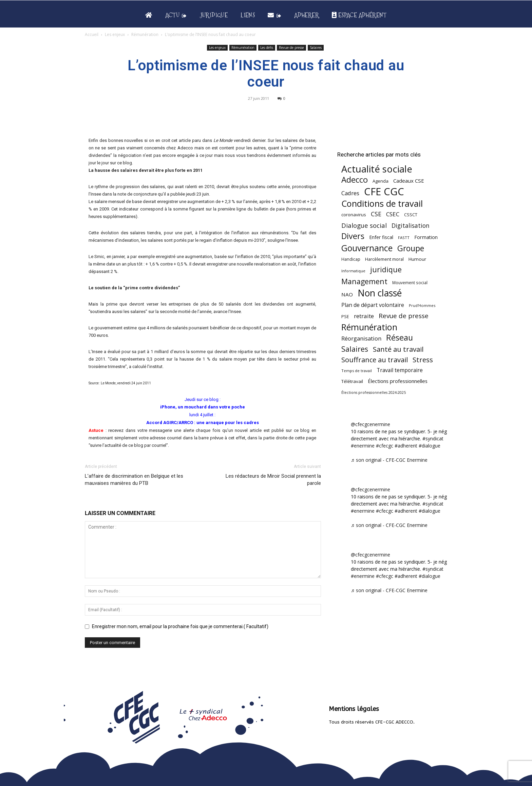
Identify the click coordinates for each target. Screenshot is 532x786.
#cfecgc (385, 446)
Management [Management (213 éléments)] (364, 281)
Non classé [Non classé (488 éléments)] (380, 293)
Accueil (92, 34)
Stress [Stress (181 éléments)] (423, 360)
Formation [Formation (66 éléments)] (426, 237)
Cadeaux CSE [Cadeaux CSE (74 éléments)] (409, 181)
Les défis (267, 48)
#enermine (363, 446)
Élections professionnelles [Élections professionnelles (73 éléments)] (398, 381)
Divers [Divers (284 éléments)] (353, 236)
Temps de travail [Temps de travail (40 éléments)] (357, 371)
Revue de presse (291, 48)
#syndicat (433, 438)
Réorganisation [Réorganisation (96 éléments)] (361, 338)
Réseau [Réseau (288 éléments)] (400, 338)
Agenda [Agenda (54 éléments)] (381, 181)
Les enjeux (115, 34)
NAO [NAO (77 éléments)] (347, 294)
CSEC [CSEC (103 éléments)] (393, 214)
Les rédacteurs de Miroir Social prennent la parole (273, 480)
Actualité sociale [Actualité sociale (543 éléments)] (377, 169)
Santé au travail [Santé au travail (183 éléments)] (398, 349)
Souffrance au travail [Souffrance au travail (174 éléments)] (375, 360)
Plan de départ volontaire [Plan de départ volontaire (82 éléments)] (373, 305)
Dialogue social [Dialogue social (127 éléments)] (364, 225)
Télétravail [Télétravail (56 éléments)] (352, 381)
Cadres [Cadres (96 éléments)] (350, 193)
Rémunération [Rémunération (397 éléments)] (369, 327)
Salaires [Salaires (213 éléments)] (355, 349)
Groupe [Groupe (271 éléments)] (411, 248)
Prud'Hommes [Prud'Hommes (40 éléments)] (422, 305)
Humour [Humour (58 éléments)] (417, 259)
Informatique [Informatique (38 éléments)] (353, 271)
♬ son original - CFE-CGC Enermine (389, 460)
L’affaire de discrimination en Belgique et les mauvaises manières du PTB (134, 480)
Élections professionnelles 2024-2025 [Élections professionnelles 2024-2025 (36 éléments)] (374, 392)
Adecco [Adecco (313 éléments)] (355, 179)
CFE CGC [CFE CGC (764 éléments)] (384, 192)
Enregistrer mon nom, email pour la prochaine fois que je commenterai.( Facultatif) (180, 626)
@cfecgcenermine (370, 424)
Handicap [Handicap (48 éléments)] (351, 259)
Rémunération (145, 34)
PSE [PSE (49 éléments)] (345, 317)
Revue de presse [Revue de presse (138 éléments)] (404, 316)
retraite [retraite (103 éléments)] (364, 316)
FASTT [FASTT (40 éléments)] (404, 237)
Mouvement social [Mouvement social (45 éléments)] (410, 282)
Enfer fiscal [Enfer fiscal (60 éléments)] (381, 237)
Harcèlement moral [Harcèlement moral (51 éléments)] (384, 259)
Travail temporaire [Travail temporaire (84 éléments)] (400, 370)
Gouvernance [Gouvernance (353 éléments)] (367, 248)
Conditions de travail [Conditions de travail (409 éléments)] (382, 204)
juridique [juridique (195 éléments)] (386, 270)
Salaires (316, 48)
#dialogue (430, 446)
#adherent (406, 446)
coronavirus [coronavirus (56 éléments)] (354, 215)
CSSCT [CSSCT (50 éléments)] (411, 215)
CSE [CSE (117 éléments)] (376, 214)
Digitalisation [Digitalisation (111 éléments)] (411, 226)
